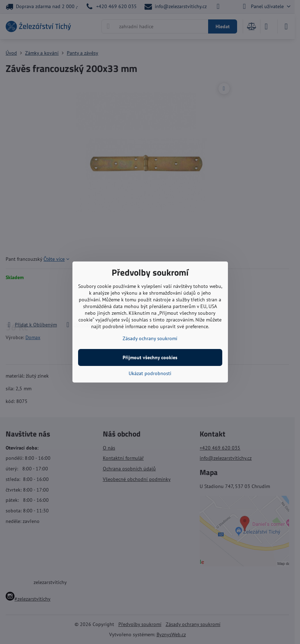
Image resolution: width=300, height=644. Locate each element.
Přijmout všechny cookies (150, 357)
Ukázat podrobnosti (150, 373)
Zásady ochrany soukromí (150, 338)
